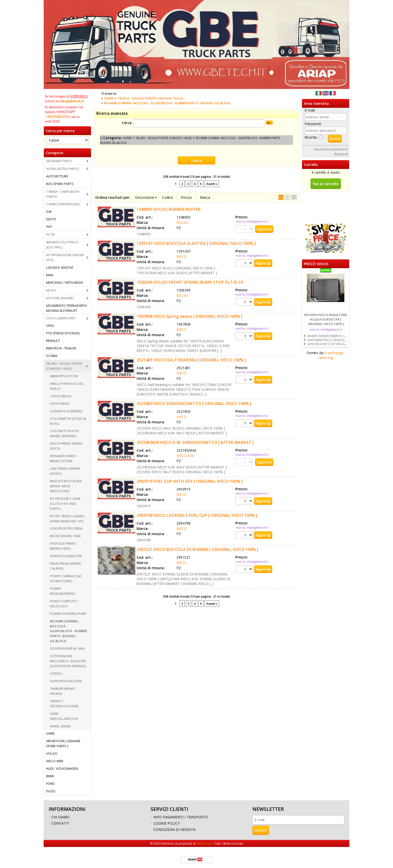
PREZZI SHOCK (316, 264)
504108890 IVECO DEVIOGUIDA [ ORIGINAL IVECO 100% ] (347, 340)
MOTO (51, 290)
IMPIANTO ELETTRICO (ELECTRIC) (62, 245)
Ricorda (311, 137)
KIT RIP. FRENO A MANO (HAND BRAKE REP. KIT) (67, 519)
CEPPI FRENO (60, 404)
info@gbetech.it (72, 101)
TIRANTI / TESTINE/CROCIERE (64, 704)
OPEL (50, 326)
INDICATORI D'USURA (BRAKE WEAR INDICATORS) (66, 486)
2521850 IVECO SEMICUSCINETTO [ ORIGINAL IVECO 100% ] (194, 403)
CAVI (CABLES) (61, 396)
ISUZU (51, 791)
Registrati (341, 154)
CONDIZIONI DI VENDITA (174, 830)
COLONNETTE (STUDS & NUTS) (68, 421)
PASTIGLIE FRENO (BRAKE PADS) (63, 546)
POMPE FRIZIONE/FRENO (63, 591)
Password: (313, 124)
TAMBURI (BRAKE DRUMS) (62, 691)
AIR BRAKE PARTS (59, 161)
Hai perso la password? (331, 149)
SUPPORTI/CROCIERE (66, 681)
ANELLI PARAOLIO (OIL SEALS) (67, 386)
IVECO (181, 256)
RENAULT (53, 341)
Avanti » (212, 183)
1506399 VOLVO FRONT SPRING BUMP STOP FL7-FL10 (190, 282)
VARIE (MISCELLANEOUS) (64, 716)
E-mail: (310, 110)
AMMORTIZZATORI (64, 376)
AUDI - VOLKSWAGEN (62, 768)
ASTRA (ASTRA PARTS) (63, 169)
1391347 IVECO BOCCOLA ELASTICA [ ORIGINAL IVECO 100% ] (196, 243)
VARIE (50, 733)
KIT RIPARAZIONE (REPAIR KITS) (65, 257)
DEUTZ (51, 219)
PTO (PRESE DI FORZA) (63, 333)
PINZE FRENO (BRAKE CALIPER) (66, 566)
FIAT (49, 227)
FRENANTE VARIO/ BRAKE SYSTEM (63, 458)
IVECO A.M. (185, 455)
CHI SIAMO (60, 817)
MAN (50, 275)
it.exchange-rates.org (331, 355)
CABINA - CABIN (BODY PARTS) (63, 194)
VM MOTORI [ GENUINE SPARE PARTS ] (63, 743)
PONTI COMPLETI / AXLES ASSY (64, 604)
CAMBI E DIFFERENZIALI (63, 204)
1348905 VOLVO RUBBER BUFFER (169, 209)
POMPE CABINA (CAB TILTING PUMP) (66, 578)
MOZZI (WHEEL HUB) (65, 536)
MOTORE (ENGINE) (60, 298)
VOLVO (52, 753)
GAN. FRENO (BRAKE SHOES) (65, 471)
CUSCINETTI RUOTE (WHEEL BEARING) (64, 433)
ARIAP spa (204, 843)
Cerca (127, 123)
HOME (127, 138)
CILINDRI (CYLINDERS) (66, 411)
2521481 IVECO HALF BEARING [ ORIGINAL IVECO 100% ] (191, 360)
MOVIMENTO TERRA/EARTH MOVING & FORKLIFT (67, 308)
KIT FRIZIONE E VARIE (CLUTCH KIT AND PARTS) (65, 504)
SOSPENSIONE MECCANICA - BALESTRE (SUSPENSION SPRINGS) (68, 661)
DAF (49, 212)
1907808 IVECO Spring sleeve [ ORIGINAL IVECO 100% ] (189, 316)
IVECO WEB (55, 761)
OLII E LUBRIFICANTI (61, 318)
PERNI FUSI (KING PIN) (66, 556)
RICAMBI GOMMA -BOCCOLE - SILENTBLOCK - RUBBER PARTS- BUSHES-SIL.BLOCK (68, 631)
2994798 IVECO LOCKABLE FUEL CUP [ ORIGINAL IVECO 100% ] (197, 515)
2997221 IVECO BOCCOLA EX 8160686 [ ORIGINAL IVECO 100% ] (197, 549)
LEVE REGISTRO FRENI (66, 528)
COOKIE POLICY (167, 823)
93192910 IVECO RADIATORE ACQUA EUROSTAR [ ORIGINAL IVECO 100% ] (326, 319)
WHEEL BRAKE (60, 726)
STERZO (56, 673)
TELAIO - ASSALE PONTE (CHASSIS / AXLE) (64, 366)
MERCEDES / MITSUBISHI (64, 282)
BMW (50, 776)
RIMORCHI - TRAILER (61, 348)
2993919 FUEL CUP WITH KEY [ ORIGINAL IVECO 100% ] (190, 481)
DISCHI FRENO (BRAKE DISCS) (66, 446)
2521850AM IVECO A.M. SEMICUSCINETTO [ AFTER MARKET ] (195, 442)
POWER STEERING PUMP (68, 614)
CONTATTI (60, 823)
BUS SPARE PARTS (60, 184)
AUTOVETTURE (57, 176)
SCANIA (52, 356)
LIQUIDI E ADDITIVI (60, 267)
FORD (50, 784)
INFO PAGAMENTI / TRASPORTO (181, 817)
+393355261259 (56, 117)
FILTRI (50, 234)
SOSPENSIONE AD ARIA (67, 648)
